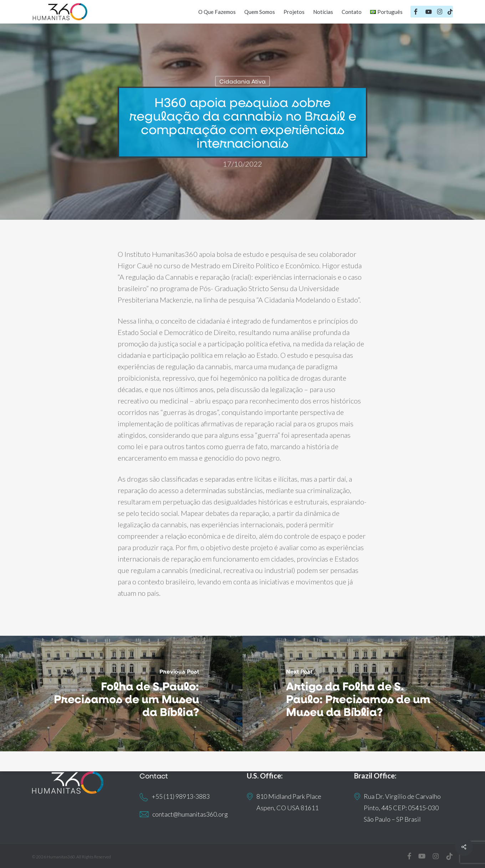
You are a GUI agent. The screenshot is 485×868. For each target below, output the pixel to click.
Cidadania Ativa (242, 81)
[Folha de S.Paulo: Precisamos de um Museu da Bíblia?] (121, 694)
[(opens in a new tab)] (364, 694)
